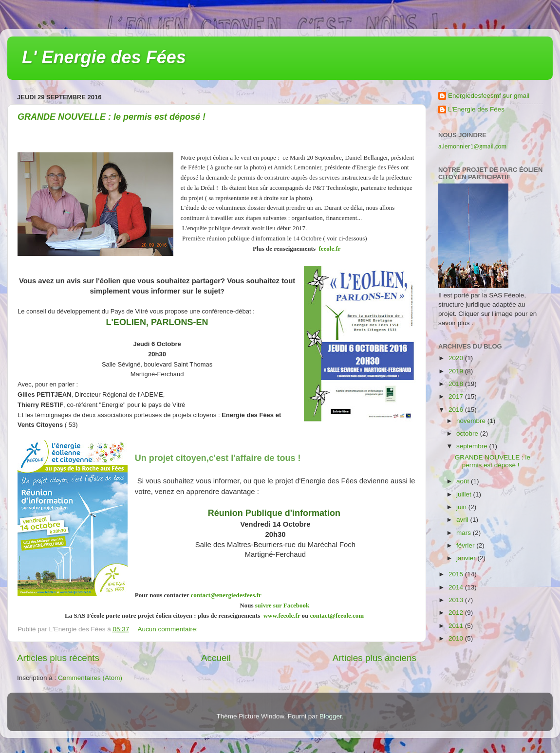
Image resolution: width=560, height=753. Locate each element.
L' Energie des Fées (104, 57)
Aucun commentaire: (169, 629)
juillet (465, 494)
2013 (457, 600)
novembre (472, 421)
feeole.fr (329, 248)
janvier (467, 558)
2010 (457, 638)
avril (463, 520)
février (466, 545)
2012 (457, 613)
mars (465, 533)
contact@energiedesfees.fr (226, 595)
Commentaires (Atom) (90, 678)
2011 (457, 626)
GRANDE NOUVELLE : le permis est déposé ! (112, 117)
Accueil (216, 658)
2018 (457, 384)
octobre (468, 433)
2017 (457, 396)
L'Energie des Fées (476, 109)
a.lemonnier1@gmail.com (472, 146)
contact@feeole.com (339, 615)
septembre (473, 446)
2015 (457, 574)
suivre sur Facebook (282, 605)
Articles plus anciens (374, 658)
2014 (457, 587)
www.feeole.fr (281, 615)
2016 (457, 410)
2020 (457, 358)
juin (462, 507)
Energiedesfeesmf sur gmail (489, 96)
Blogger (331, 716)
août (464, 481)
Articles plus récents (58, 658)
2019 (457, 371)
